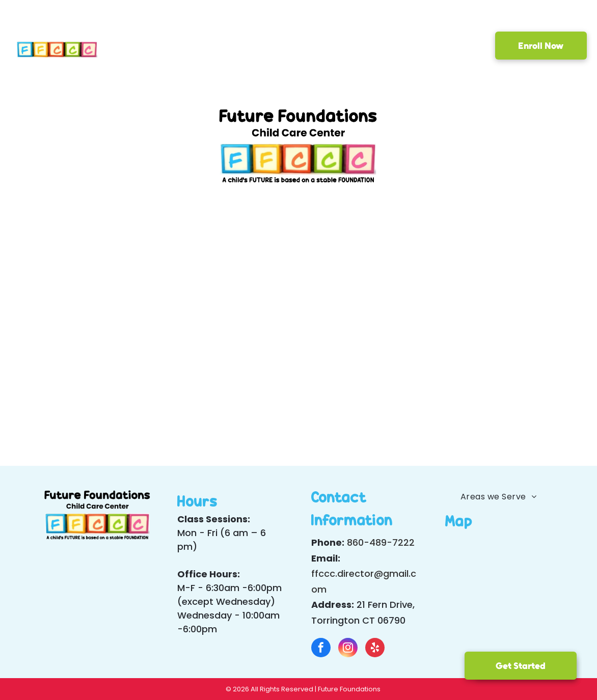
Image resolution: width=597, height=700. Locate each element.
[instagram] (348, 649)
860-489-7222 (381, 542)
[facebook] (321, 649)
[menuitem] (139, 48)
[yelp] (375, 649)
